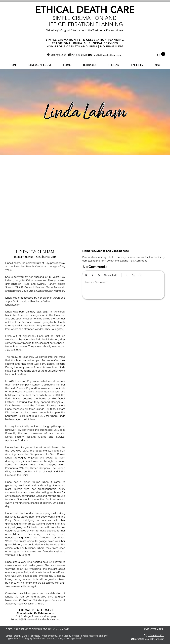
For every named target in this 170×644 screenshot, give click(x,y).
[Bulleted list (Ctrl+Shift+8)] (140, 275)
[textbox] (123, 288)
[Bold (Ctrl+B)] (86, 275)
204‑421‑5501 (59, 55)
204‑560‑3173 (79, 55)
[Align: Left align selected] (127, 275)
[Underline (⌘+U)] (99, 275)
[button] (161, 54)
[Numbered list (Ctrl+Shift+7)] (134, 275)
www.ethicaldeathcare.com (44, 619)
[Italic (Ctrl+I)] (93, 275)
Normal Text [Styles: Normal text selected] (110, 275)
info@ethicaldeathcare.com (107, 55)
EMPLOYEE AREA (154, 629)
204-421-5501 (18, 619)
